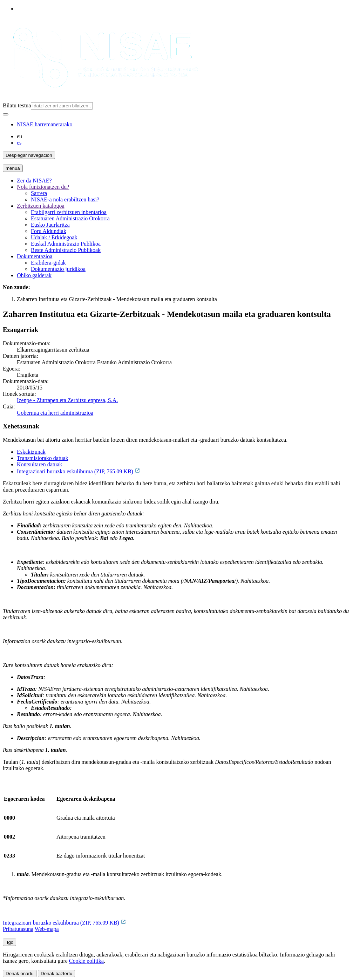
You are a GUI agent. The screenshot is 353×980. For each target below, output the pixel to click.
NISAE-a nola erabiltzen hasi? (65, 199)
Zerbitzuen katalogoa (41, 206)
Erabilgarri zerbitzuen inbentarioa (69, 212)
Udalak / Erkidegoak (54, 237)
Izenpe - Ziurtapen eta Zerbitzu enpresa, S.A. (67, 400)
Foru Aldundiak (49, 231)
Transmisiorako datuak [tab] (43, 458)
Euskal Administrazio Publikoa (66, 244)
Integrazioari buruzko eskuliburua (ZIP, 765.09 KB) (79, 471)
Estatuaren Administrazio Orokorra (70, 218)
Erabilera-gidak (48, 263)
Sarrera (39, 193)
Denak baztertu (56, 974)
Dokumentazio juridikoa (58, 269)
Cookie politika (86, 961)
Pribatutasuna (18, 929)
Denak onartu (20, 974)
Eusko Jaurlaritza (50, 225)
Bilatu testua (17, 105)
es (19, 143)
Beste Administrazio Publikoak (66, 250)
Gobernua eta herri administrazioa (55, 413)
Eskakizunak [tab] (31, 452)
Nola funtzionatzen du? (43, 187)
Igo (9, 942)
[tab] (184, 452)
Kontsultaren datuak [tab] (39, 464)
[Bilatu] (6, 114)
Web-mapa (47, 929)
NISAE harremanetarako (45, 124)
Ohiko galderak (34, 275)
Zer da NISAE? (34, 181)
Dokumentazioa (35, 256)
